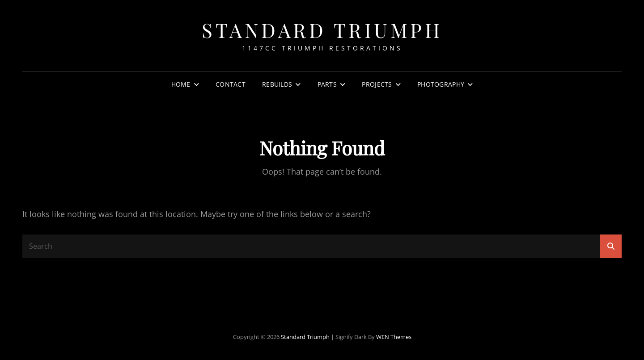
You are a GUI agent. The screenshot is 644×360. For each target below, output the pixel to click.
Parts (327, 84)
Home (181, 84)
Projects (377, 84)
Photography (441, 84)
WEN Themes (394, 337)
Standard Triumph (322, 30)
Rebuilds (277, 84)
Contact (231, 84)
